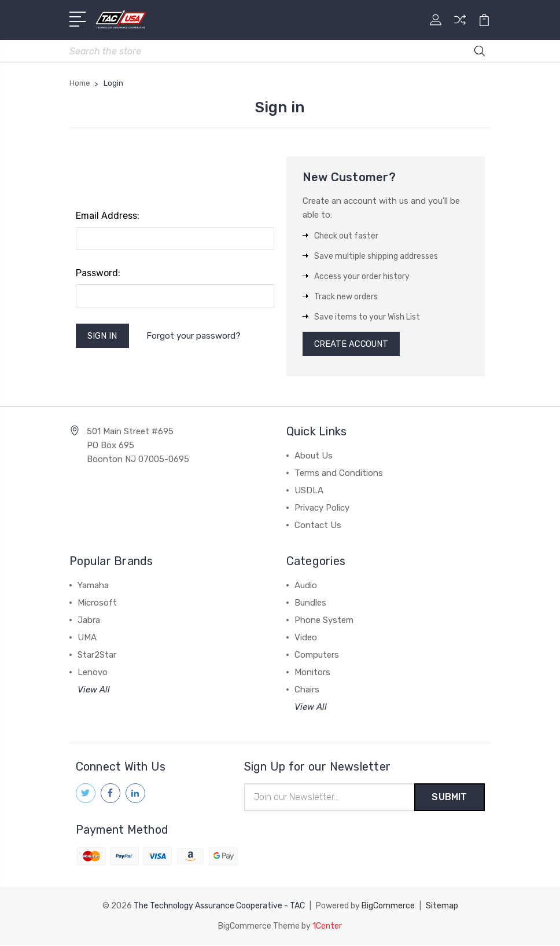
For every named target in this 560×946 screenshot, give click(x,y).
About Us (314, 457)
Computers (317, 657)
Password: (98, 274)
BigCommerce (388, 907)
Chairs (307, 691)
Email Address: (108, 216)
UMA (87, 639)
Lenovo (93, 674)
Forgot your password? (195, 336)
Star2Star (97, 657)
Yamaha (93, 587)
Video (306, 639)
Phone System (324, 622)
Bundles (310, 604)
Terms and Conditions (339, 475)
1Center (327, 927)
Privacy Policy (322, 509)
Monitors (312, 674)
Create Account (353, 345)
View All (94, 691)
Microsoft (97, 604)
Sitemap (442, 907)
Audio (306, 587)
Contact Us (318, 527)
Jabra (89, 622)
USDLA (309, 492)
